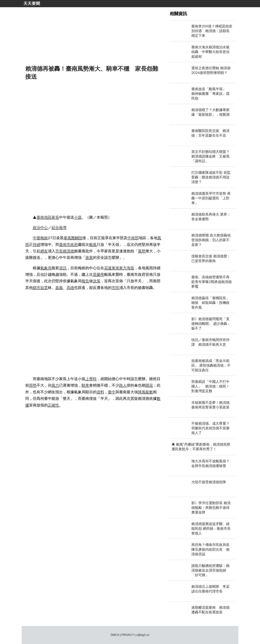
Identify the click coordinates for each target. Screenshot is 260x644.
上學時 (91, 379)
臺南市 (65, 245)
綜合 (55, 228)
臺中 (112, 392)
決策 (97, 281)
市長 (59, 251)
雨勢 (33, 385)
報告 (85, 281)
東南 (115, 268)
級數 (149, 392)
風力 (55, 385)
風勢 (142, 251)
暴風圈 (69, 238)
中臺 (37, 238)
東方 (123, 268)
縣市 (37, 288)
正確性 (53, 405)
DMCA (115, 635)
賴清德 (68, 251)
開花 (149, 385)
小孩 (78, 217)
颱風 (93, 245)
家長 (55, 217)
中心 (44, 228)
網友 (44, 251)
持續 (37, 245)
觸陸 (79, 238)
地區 (48, 217)
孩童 (89, 258)
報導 (63, 228)
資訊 (63, 268)
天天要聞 (32, 4)
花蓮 (108, 268)
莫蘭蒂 (98, 275)
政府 (74, 245)
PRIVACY (128, 635)
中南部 (133, 238)
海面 (131, 268)
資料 (100, 392)
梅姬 (44, 238)
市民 (115, 288)
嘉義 (59, 288)
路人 (123, 385)
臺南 (40, 217)
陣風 (142, 392)
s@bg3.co (143, 635)
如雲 (44, 288)
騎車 (85, 385)
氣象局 (46, 268)
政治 (37, 228)
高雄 (70, 288)
